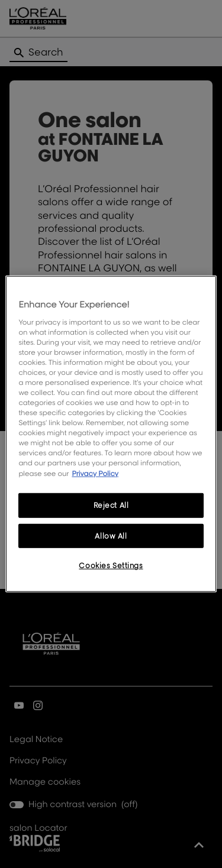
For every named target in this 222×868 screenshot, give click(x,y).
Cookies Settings (111, 566)
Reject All (111, 505)
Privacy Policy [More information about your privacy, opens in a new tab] (95, 473)
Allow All (111, 535)
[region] (111, 434)
